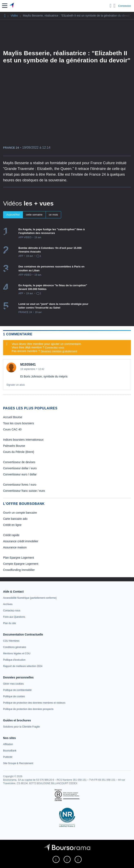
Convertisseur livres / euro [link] (20, 485)
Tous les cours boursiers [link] (19, 423)
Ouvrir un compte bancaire (20, 513)
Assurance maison (15, 547)
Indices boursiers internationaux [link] (23, 440)
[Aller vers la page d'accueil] (12, 6)
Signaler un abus (16, 385)
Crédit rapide (11, 535)
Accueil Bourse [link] (13, 417)
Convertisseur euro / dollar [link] (20, 474)
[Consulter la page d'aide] (114, 6)
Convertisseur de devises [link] (19, 462)
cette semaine (34, 215)
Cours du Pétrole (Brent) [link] (19, 452)
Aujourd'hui (13, 215)
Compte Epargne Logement (21, 564)
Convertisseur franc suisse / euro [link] (24, 491)
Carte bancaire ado (15, 519)
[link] (30, 598)
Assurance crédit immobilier (21, 541)
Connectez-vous (55, 348)
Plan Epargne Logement (19, 558)
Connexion (125, 6)
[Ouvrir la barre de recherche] (111, 6)
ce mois (53, 215)
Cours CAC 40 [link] (12, 429)
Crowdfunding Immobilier (19, 570)
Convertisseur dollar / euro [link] (20, 468)
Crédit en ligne (12, 525)
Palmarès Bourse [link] (14, 446)
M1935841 (28, 364)
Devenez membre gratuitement (59, 351)
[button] (5, 6)
